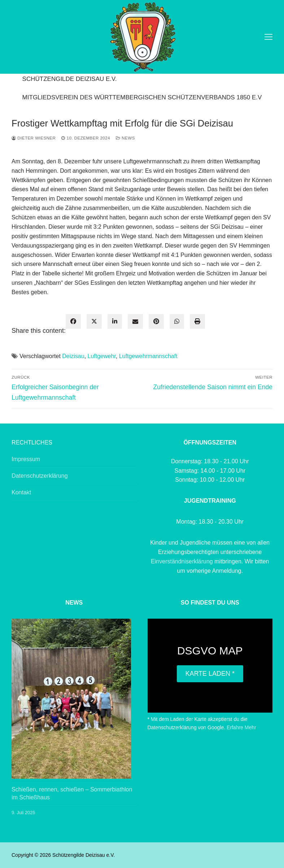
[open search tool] (255, 37)
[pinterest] (156, 322)
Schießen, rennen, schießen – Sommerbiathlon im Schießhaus (72, 793)
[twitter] (94, 322)
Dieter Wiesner (34, 138)
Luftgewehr (102, 356)
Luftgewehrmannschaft (148, 356)
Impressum (26, 459)
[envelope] (135, 322)
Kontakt (21, 492)
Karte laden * (210, 674)
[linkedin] (115, 322)
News (125, 138)
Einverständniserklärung (183, 561)
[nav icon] (268, 37)
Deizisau (73, 356)
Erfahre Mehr (241, 727)
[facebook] (73, 322)
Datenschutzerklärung (40, 476)
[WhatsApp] (177, 322)
